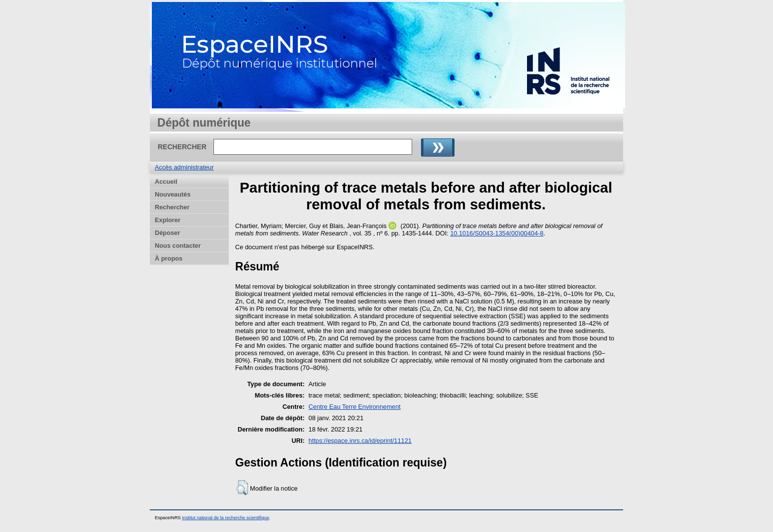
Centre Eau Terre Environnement (355, 407)
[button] (242, 488)
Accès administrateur (184, 167)
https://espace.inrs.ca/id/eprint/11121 (360, 441)
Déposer (167, 233)
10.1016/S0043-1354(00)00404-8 (497, 233)
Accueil (166, 182)
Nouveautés (173, 194)
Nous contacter (178, 246)
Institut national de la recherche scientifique (226, 518)
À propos (169, 258)
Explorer (168, 220)
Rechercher (172, 207)
